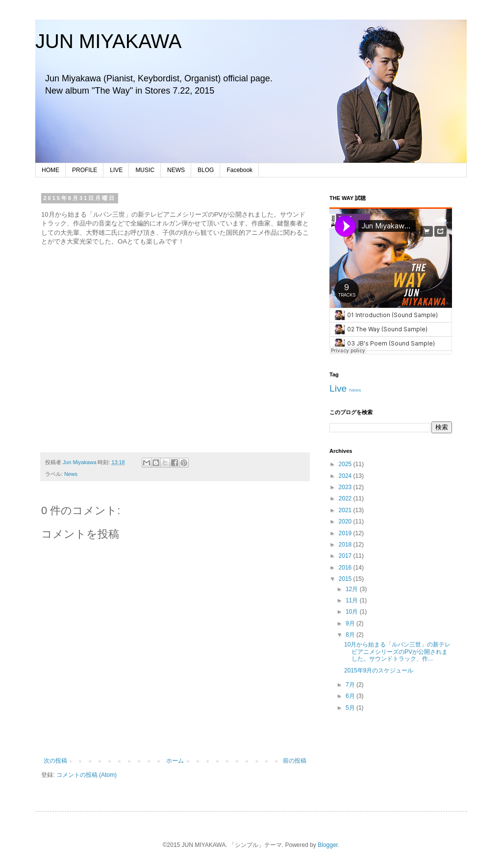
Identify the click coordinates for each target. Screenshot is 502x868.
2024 (346, 476)
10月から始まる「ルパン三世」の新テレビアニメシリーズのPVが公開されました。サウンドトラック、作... (397, 652)
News (71, 474)
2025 (346, 464)
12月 (353, 589)
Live (338, 388)
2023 (346, 487)
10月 (353, 612)
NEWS (176, 170)
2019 (346, 533)
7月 (351, 685)
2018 (346, 545)
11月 (353, 600)
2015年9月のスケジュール (379, 670)
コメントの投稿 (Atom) (87, 775)
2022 (346, 498)
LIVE (116, 170)
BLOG (206, 170)
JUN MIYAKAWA (109, 41)
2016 (346, 568)
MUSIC (145, 170)
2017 (346, 556)
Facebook (239, 170)
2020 (346, 521)
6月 (351, 696)
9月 (351, 623)
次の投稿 (55, 761)
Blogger (328, 845)
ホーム (175, 761)
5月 (351, 708)
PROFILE (85, 170)
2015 (346, 579)
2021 (346, 510)
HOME (50, 170)
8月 (351, 635)
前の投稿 (295, 761)
